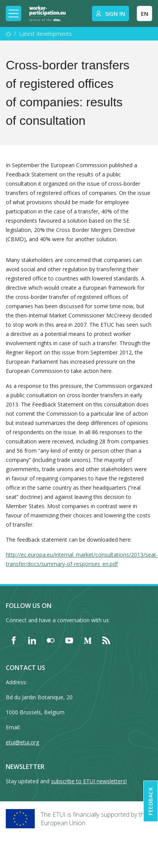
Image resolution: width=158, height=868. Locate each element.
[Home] (48, 13)
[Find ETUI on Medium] (88, 640)
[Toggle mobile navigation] (14, 13)
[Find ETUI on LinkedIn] (32, 640)
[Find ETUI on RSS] (106, 640)
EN (145, 14)
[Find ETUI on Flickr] (51, 640)
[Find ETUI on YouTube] (69, 640)
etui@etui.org (22, 742)
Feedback (150, 801)
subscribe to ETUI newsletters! (89, 781)
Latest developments (45, 34)
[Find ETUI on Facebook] (14, 640)
